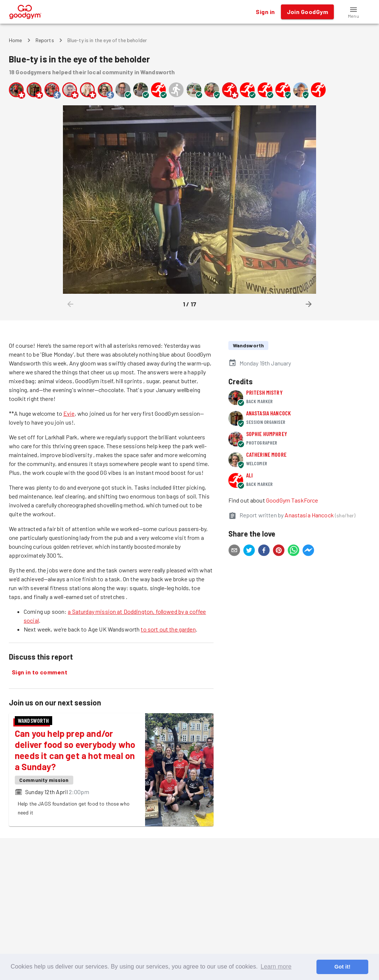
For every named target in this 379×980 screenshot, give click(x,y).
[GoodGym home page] (25, 11)
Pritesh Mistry (264, 392)
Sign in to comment (40, 672)
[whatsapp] (294, 551)
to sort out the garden (168, 629)
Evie (69, 413)
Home (16, 40)
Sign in (265, 12)
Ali (249, 475)
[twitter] (249, 551)
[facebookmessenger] (308, 551)
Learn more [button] (276, 967)
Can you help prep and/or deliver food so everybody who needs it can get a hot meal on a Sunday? (75, 750)
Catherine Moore (266, 454)
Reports (45, 40)
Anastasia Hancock (269, 413)
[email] (234, 551)
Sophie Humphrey (267, 434)
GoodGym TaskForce (292, 500)
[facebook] (264, 551)
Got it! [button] (342, 967)
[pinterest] (279, 551)
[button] (353, 12)
